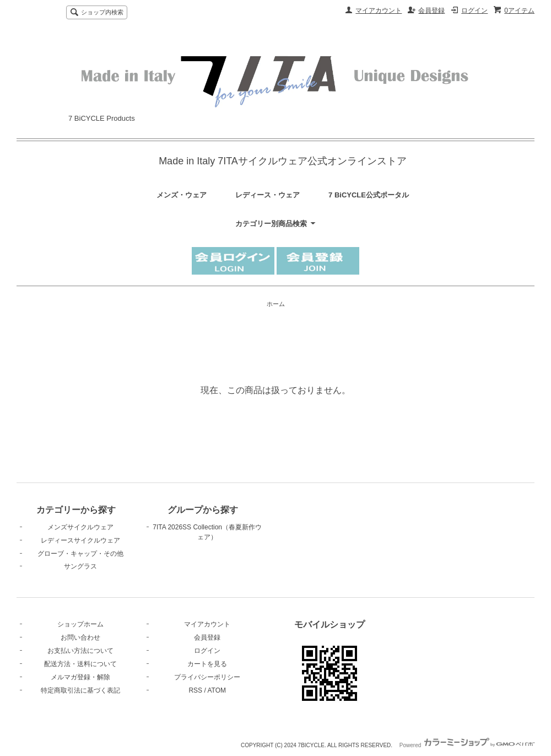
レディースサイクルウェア (80, 540)
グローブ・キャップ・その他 (80, 554)
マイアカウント (379, 10)
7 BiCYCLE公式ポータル (369, 195)
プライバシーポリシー (207, 677)
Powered (467, 745)
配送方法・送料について (80, 664)
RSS (195, 690)
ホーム (276, 304)
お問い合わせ (80, 637)
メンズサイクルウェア (80, 527)
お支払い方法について (80, 651)
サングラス (80, 566)
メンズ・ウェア (182, 195)
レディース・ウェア (268, 195)
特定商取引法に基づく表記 (80, 690)
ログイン (474, 10)
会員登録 (431, 10)
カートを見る (207, 664)
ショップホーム (80, 624)
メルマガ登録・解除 (80, 677)
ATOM (217, 690)
